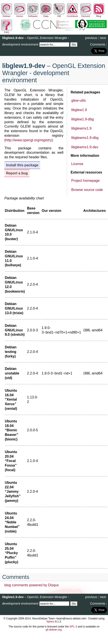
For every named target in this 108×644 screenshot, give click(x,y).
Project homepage (85, 181)
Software (33, 15)
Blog (99, 15)
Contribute (72, 15)
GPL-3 (73, 627)
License (77, 164)
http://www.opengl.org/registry (29, 140)
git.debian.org (54, 630)
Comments (98, 44)
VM (59, 15)
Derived (86, 15)
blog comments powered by (32, 585)
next (103, 38)
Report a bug (17, 173)
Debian (7, 15)
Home (20, 15)
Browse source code (87, 190)
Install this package (22, 165)
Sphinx (50, 622)
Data (46, 15)
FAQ (7, 31)
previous (91, 38)
